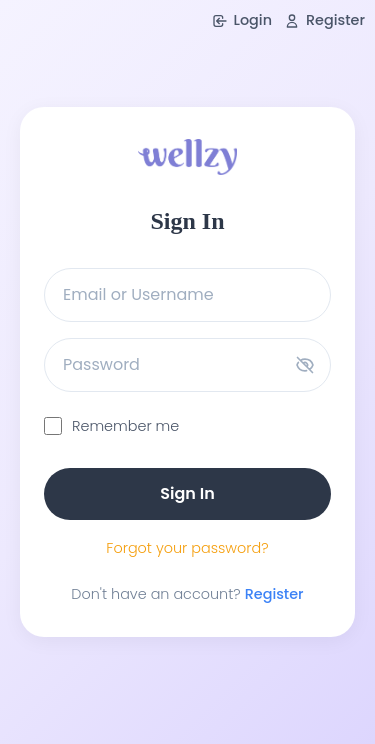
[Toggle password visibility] (305, 365)
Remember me (125, 426)
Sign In (187, 493)
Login (242, 20)
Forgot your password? (187, 548)
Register (324, 20)
